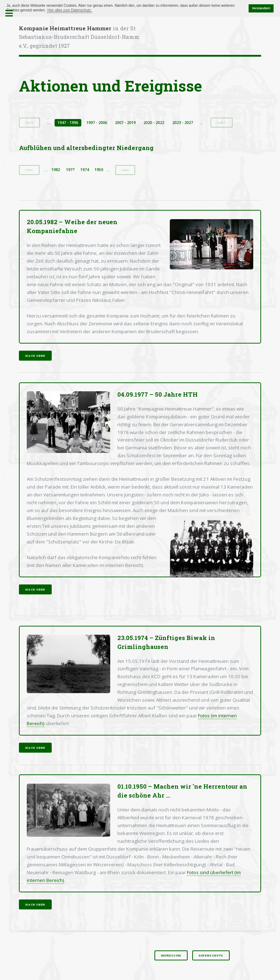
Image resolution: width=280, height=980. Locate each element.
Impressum (171, 955)
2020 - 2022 (154, 123)
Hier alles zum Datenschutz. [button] (70, 10)
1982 (56, 170)
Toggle (13, 13)
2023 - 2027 (183, 123)
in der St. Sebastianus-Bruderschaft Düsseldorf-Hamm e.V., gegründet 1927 (79, 37)
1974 (85, 170)
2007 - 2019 (125, 123)
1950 (99, 170)
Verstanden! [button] (261, 8)
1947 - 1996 (68, 123)
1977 (70, 170)
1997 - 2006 (97, 123)
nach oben (35, 356)
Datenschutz (211, 955)
